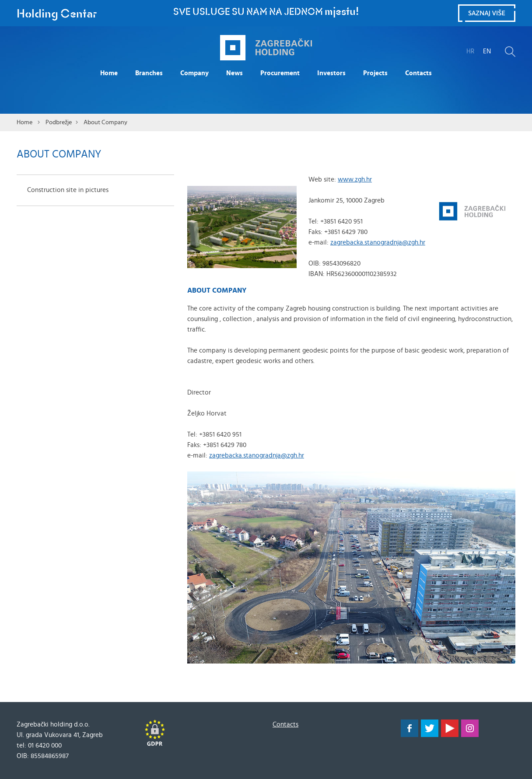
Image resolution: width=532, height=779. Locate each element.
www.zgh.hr (355, 180)
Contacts (418, 73)
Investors (331, 73)
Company (194, 73)
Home (109, 73)
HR (470, 51)
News (234, 73)
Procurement (280, 73)
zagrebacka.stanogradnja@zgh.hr (378, 243)
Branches (149, 73)
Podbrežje (59, 122)
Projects (375, 73)
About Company (105, 122)
